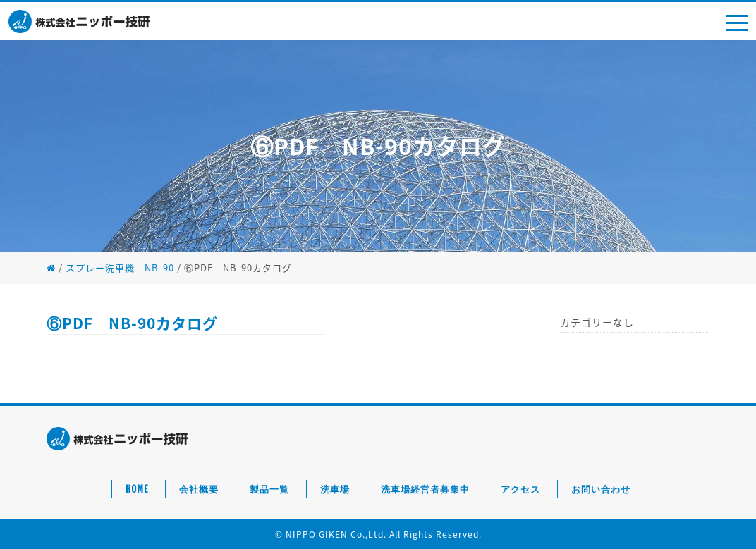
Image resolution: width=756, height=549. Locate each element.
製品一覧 (269, 489)
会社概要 (199, 489)
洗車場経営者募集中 (425, 489)
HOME (137, 489)
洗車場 (335, 489)
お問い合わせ (601, 489)
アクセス (520, 489)
